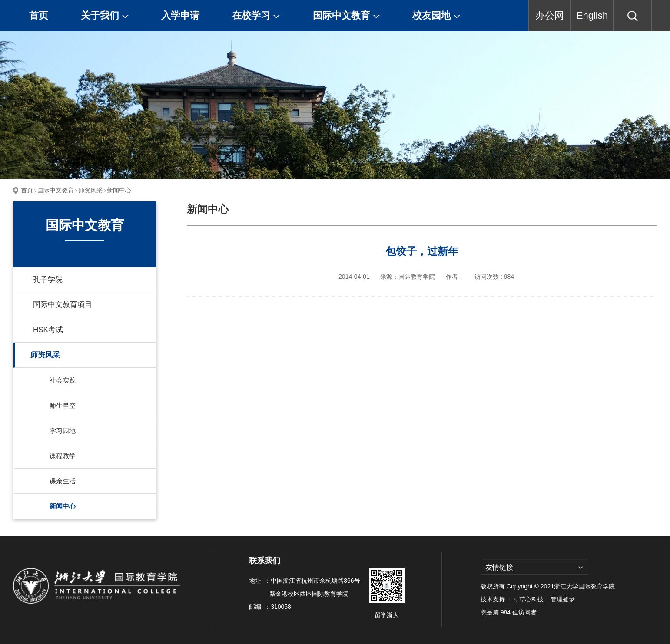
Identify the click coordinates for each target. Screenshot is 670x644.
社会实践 (63, 380)
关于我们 (105, 15)
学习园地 (63, 431)
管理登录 (563, 599)
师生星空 (63, 405)
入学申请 (180, 15)
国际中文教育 (347, 15)
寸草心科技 (528, 599)
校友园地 (436, 15)
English (592, 15)
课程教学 (63, 456)
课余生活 (63, 481)
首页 (39, 15)
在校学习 (256, 15)
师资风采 (90, 190)
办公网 (550, 15)
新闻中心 (119, 190)
